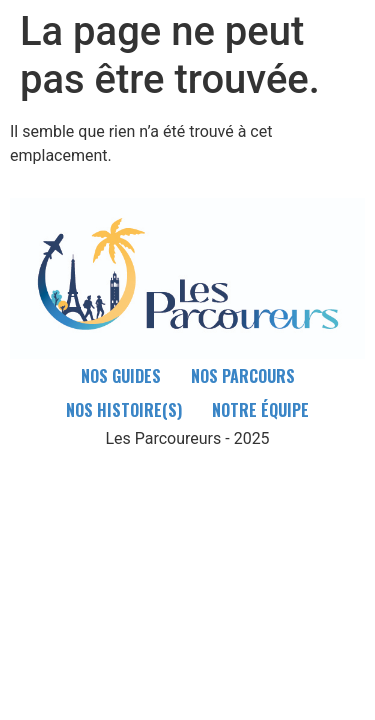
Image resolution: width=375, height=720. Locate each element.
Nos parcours (243, 376)
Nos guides (121, 376)
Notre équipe (260, 410)
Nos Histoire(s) (124, 410)
